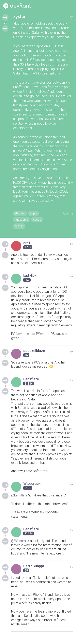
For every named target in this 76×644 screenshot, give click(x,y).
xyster (19, 17)
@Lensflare (19, 495)
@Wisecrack (20, 541)
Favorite (68, 214)
